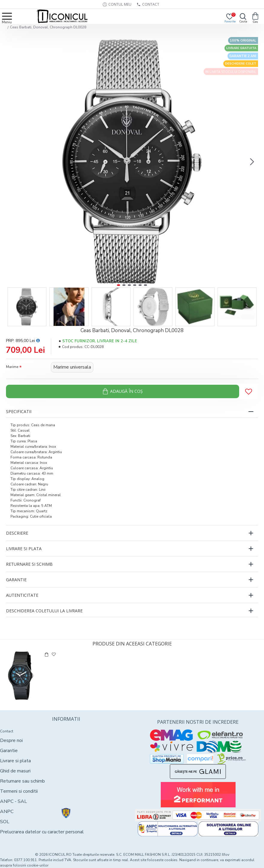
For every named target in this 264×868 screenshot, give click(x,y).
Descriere (17, 533)
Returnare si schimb (29, 564)
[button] (252, 162)
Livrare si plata (24, 549)
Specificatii (19, 411)
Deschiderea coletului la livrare (44, 611)
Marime (12, 367)
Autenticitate (22, 595)
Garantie (16, 580)
